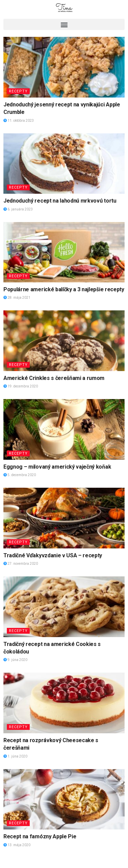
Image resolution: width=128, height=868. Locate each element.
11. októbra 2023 (19, 121)
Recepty (18, 91)
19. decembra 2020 (21, 386)
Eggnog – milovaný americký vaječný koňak (57, 467)
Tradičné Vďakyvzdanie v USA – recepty (53, 555)
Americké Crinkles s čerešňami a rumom (54, 378)
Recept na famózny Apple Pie (40, 836)
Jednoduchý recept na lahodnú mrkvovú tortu (60, 201)
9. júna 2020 (15, 660)
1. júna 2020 (15, 756)
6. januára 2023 (18, 209)
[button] (64, 24)
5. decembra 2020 (20, 475)
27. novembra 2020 (21, 564)
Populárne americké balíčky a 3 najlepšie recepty (64, 289)
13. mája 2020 (17, 845)
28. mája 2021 (17, 298)
